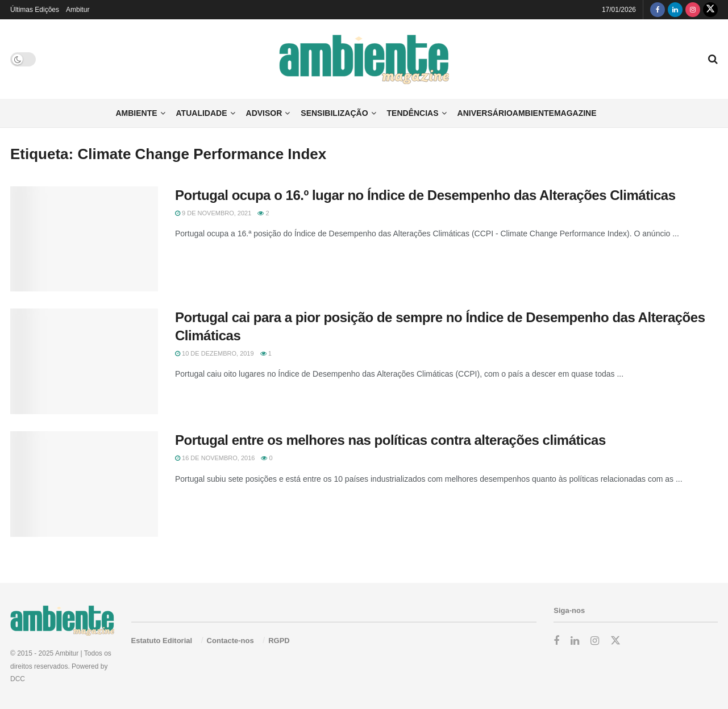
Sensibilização (334, 113)
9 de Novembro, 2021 (213, 213)
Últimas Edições (35, 10)
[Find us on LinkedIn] (675, 10)
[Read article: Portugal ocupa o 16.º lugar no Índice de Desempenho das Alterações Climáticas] (84, 239)
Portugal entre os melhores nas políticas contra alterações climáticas (390, 440)
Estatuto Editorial (162, 641)
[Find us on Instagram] (693, 10)
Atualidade (202, 113)
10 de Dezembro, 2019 (215, 353)
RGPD (279, 641)
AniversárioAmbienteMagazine (527, 113)
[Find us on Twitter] (710, 10)
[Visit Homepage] (364, 59)
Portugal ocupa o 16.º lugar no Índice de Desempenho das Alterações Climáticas (427, 195)
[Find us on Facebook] (658, 10)
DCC (18, 679)
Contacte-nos (230, 641)
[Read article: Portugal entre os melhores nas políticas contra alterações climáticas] (84, 484)
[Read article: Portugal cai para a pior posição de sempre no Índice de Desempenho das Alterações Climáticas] (84, 361)
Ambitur (78, 10)
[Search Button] (713, 59)
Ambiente (136, 113)
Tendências (413, 113)
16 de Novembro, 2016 (215, 458)
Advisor (264, 113)
